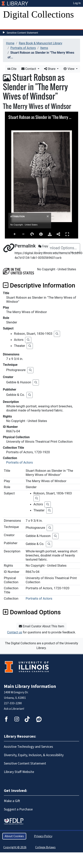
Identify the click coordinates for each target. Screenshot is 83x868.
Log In (77, 3)
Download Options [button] (32, 612)
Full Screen (67, 234)
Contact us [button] (15, 632)
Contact (29, 69)
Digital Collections (38, 14)
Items (44, 48)
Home (10, 43)
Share (50, 69)
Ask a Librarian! (14, 709)
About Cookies (14, 836)
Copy (43, 246)
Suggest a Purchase (18, 809)
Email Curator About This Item (41, 626)
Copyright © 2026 (15, 847)
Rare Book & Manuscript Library (41, 43)
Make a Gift (12, 801)
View (69, 69)
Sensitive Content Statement (22, 33)
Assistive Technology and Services (28, 747)
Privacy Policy (43, 836)
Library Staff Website (19, 772)
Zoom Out (24, 234)
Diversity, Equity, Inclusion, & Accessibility (34, 755)
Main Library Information (30, 686)
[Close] (48, 216)
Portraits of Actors (23, 48)
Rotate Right (32, 234)
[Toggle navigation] (9, 25)
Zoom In (15, 234)
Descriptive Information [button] (39, 285)
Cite (12, 69)
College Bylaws (45, 847)
